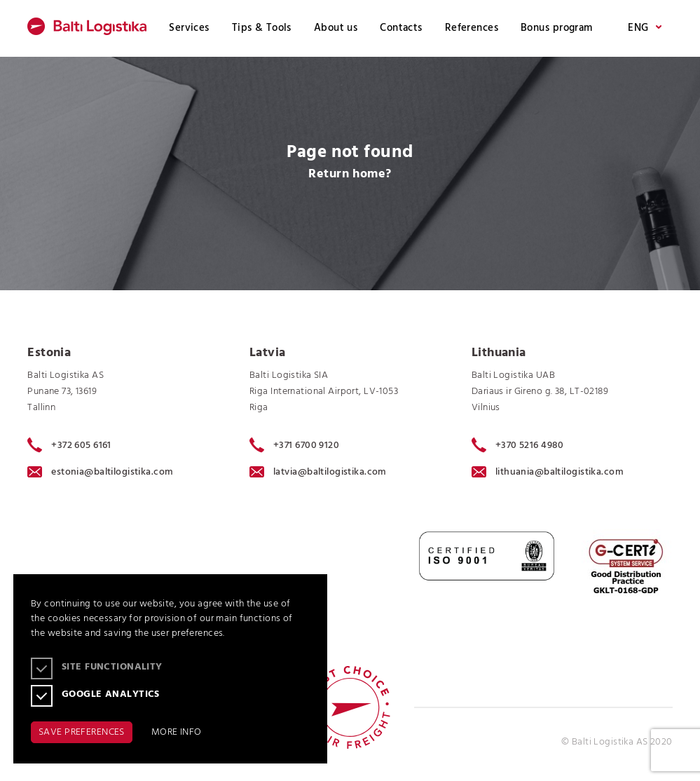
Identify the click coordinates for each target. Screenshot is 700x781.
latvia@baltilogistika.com (318, 472)
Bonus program (557, 28)
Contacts (401, 28)
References (472, 28)
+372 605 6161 (69, 445)
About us (336, 28)
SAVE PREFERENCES (82, 732)
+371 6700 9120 (294, 445)
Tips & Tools (262, 28)
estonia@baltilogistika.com (100, 472)
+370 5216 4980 (518, 445)
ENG (644, 28)
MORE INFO (177, 732)
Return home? (350, 174)
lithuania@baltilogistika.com (548, 472)
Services (189, 28)
